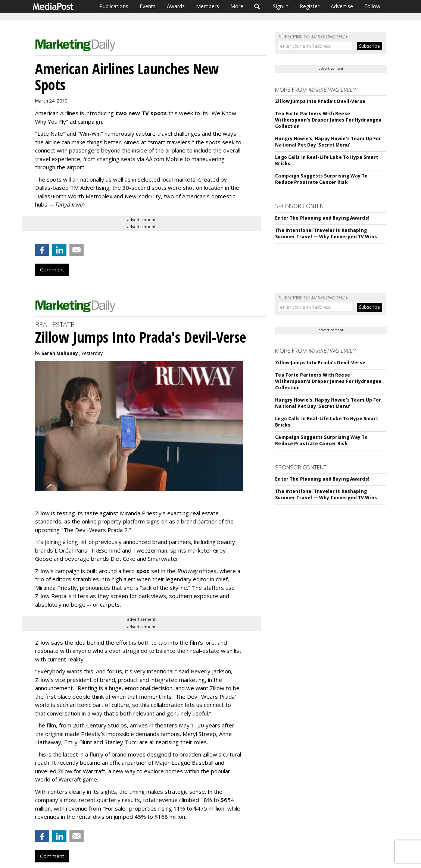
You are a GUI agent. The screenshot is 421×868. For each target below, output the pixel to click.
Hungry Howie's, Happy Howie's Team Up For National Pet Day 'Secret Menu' (328, 142)
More (237, 6)
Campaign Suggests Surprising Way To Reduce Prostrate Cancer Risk (321, 179)
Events (148, 6)
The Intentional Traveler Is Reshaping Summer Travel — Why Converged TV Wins (326, 233)
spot (143, 571)
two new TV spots (141, 113)
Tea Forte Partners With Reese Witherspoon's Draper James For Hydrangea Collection (328, 120)
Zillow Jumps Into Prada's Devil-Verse (320, 101)
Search (257, 6)
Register (310, 6)
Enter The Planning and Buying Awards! (322, 218)
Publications (114, 6)
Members (208, 6)
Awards (176, 6)
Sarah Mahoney (60, 353)
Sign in (281, 6)
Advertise (342, 6)
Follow (372, 6)
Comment (52, 270)
